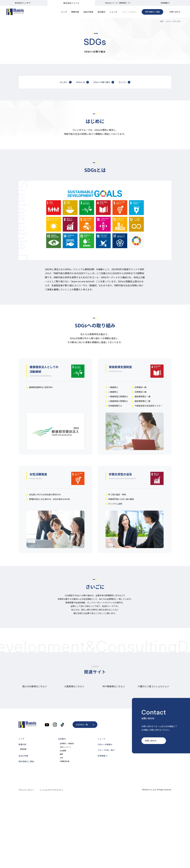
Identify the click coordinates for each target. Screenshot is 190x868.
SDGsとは (82, 137)
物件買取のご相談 (153, 12)
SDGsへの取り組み (104, 137)
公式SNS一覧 (85, 796)
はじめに (66, 137)
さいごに (124, 137)
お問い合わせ (175, 12)
